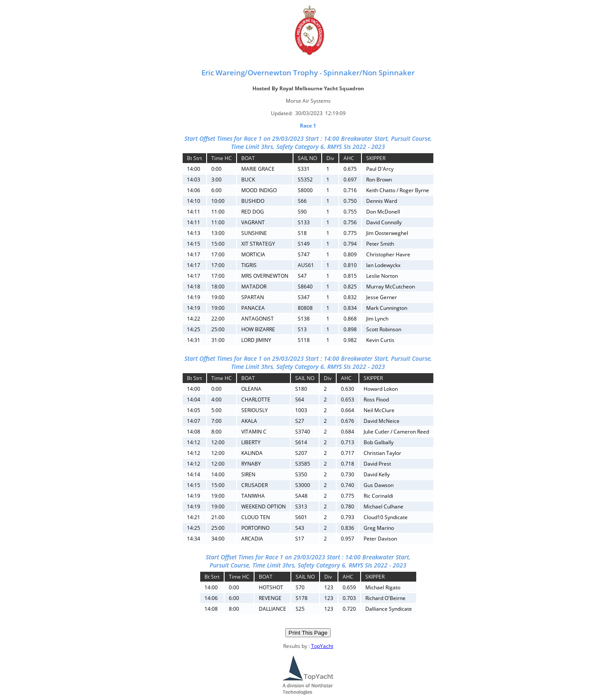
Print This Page (308, 633)
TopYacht (322, 646)
